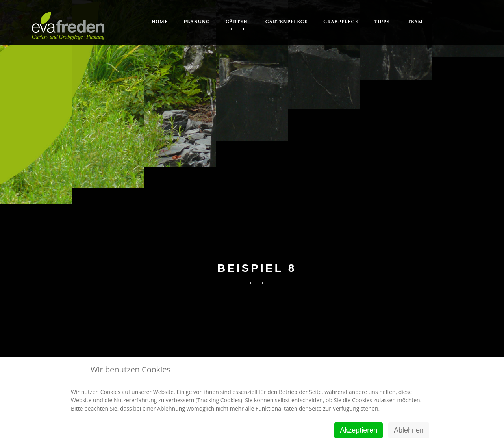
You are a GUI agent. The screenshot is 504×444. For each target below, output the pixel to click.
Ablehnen (409, 430)
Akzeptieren (359, 430)
